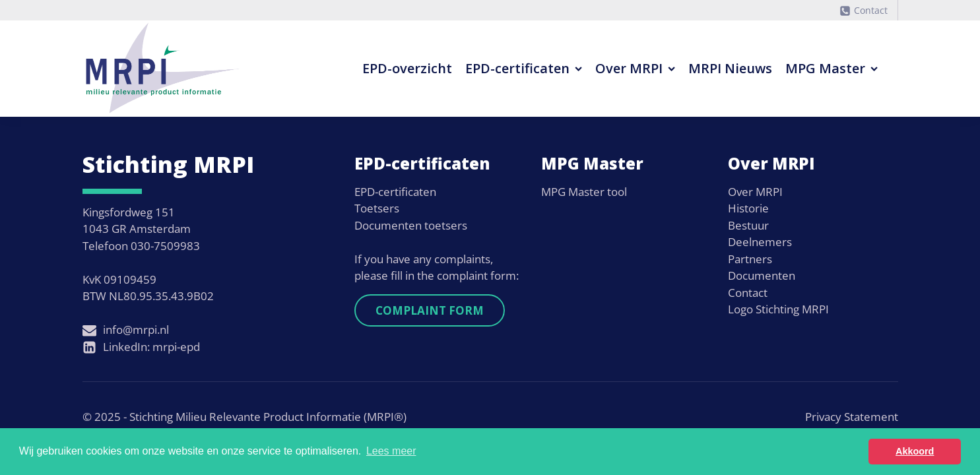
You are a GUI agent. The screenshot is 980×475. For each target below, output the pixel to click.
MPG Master (832, 68)
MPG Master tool (584, 192)
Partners (750, 259)
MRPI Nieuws (730, 68)
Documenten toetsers (411, 225)
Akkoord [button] (915, 451)
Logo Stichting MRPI (778, 309)
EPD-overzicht (407, 68)
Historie (748, 208)
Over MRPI (635, 68)
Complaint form (430, 310)
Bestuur (748, 225)
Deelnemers (760, 242)
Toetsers (377, 208)
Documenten (762, 275)
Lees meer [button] (391, 451)
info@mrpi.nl (136, 330)
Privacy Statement (852, 417)
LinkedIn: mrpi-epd (151, 347)
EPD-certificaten (524, 68)
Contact (871, 10)
